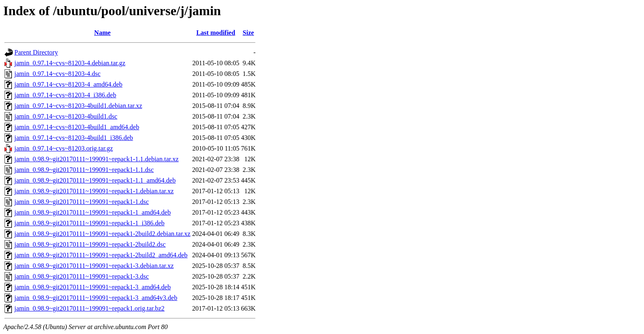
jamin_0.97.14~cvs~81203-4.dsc (57, 74)
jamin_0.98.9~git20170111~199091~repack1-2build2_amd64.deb (101, 255)
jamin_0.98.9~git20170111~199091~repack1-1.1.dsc (84, 170)
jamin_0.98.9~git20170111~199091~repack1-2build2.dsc (90, 244)
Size (248, 33)
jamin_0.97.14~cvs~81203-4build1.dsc (66, 116)
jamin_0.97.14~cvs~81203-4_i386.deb (65, 95)
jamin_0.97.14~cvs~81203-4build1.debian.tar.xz (78, 106)
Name (102, 33)
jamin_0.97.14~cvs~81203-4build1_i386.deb (74, 138)
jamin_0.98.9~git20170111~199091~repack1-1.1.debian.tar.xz (97, 159)
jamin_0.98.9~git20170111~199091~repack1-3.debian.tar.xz (94, 266)
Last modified (216, 33)
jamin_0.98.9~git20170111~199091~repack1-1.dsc (82, 202)
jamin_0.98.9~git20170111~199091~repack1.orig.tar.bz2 (90, 308)
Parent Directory (36, 52)
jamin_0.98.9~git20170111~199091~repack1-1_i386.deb (90, 223)
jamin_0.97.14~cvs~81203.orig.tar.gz (64, 148)
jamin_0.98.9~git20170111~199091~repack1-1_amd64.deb (93, 212)
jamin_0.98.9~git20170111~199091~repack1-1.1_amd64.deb (95, 180)
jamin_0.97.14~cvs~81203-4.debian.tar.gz (70, 63)
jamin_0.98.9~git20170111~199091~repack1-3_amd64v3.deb (96, 298)
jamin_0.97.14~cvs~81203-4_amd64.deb (68, 84)
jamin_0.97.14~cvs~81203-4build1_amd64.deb (77, 127)
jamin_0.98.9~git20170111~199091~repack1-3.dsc (82, 276)
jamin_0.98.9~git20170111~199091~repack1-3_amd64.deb (93, 287)
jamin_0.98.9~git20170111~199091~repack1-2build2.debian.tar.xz (102, 234)
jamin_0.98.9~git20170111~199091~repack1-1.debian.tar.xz (94, 191)
